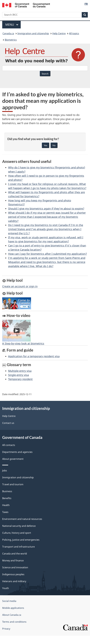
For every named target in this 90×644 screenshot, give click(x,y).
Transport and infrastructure (18, 547)
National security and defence (19, 526)
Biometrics (11, 40)
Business (7, 491)
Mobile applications (13, 608)
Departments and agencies (17, 452)
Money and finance (13, 560)
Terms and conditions (14, 622)
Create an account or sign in (20, 286)
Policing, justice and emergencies (21, 540)
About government (13, 459)
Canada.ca (8, 33)
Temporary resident (20, 379)
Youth (6, 588)
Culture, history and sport (17, 533)
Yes (46, 145)
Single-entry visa (18, 375)
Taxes (5, 512)
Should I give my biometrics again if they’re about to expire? (46, 209)
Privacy (6, 629)
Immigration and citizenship (33, 33)
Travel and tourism (13, 484)
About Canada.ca (12, 615)
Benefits (7, 498)
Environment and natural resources (22, 519)
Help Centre (59, 33)
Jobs (5, 471)
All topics (74, 33)
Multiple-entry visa (20, 371)
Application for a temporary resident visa (34, 356)
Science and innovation (15, 567)
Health (6, 505)
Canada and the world (15, 554)
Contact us (8, 423)
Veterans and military (14, 581)
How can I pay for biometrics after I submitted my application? (48, 254)
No (54, 145)
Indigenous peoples (13, 574)
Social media (9, 601)
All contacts (9, 445)
